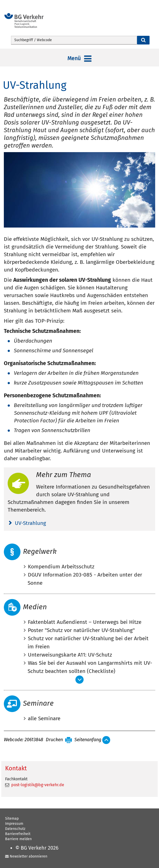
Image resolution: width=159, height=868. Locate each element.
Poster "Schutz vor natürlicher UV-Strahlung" (81, 630)
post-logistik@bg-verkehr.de (38, 785)
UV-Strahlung (30, 523)
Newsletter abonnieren (29, 856)
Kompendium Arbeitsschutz (61, 567)
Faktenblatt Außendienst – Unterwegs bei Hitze (85, 622)
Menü (79, 59)
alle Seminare (44, 718)
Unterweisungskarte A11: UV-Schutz (70, 655)
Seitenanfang (88, 740)
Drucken (54, 740)
